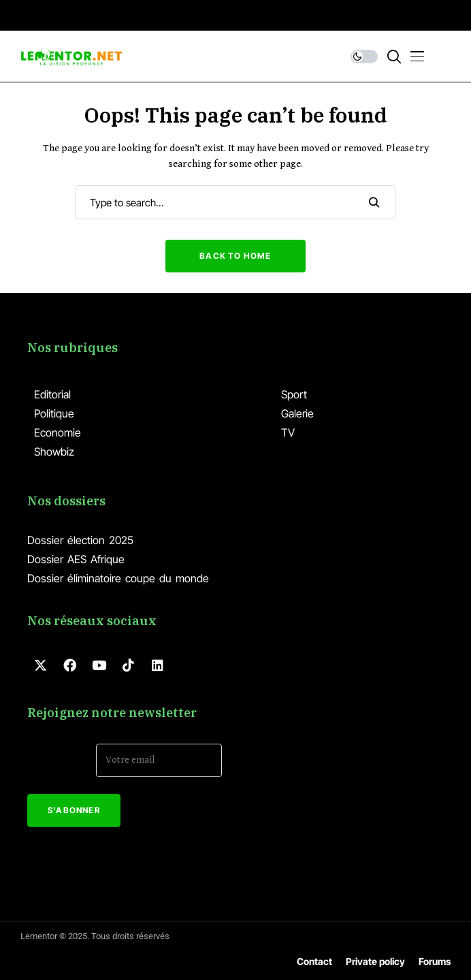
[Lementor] (71, 56)
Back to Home (235, 256)
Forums (435, 961)
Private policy (375, 961)
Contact (314, 961)
